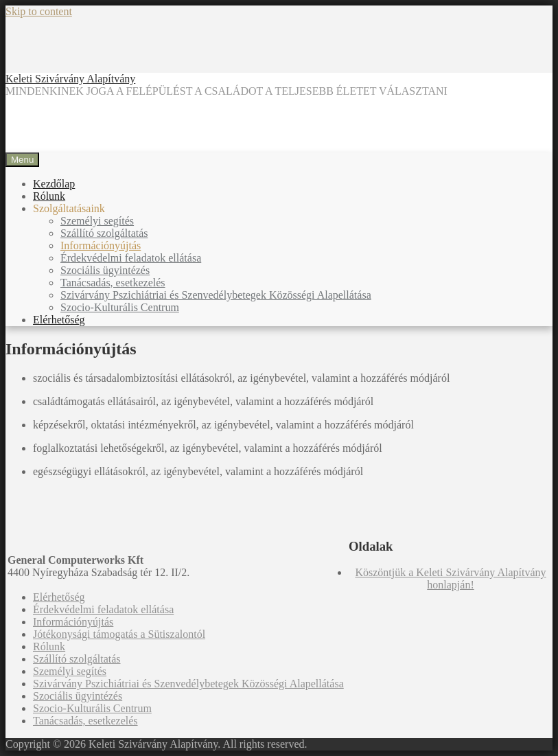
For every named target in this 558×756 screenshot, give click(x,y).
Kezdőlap (54, 184)
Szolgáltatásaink (69, 208)
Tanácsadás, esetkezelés (113, 283)
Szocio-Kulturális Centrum (120, 307)
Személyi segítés (97, 221)
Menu (22, 160)
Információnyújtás (101, 245)
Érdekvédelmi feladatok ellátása (131, 258)
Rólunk (49, 196)
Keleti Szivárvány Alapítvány (70, 79)
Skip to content (39, 11)
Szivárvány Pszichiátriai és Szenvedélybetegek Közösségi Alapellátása (216, 295)
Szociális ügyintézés (105, 270)
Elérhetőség (59, 320)
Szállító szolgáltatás (104, 233)
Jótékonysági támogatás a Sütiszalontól (119, 634)
